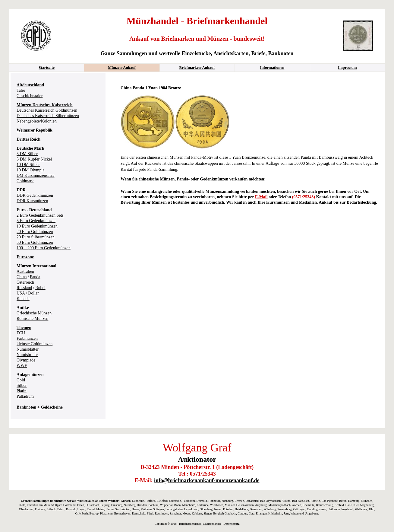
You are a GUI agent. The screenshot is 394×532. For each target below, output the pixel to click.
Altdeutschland (30, 85)
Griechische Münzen (34, 313)
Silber (22, 385)
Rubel (40, 288)
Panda (35, 277)
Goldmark (25, 181)
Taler (21, 90)
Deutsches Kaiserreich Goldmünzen (47, 110)
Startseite (47, 67)
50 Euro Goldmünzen (35, 242)
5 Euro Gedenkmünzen (36, 221)
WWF (22, 366)
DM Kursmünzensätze (36, 175)
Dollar (33, 293)
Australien (25, 271)
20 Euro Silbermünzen (36, 237)
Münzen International (36, 266)
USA (21, 293)
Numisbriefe (27, 355)
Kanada (23, 299)
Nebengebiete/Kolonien (37, 121)
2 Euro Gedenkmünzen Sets (40, 215)
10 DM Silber (28, 165)
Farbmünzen (27, 338)
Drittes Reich (28, 139)
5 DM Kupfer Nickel (34, 159)
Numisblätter (28, 349)
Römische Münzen (32, 319)
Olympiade (26, 360)
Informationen (272, 67)
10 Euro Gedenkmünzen (37, 226)
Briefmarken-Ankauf (197, 67)
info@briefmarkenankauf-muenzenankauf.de (207, 480)
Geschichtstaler (30, 96)
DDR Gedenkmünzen (35, 195)
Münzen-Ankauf (122, 67)
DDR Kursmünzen (32, 201)
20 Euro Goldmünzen (35, 232)
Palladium (25, 396)
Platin (22, 391)
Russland (24, 288)
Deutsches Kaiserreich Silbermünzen (48, 116)
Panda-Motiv (202, 157)
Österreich (25, 282)
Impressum (347, 67)
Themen (24, 328)
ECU (21, 333)
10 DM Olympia (31, 170)
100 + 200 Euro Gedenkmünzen (44, 248)
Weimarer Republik (35, 130)
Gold (21, 380)
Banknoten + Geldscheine (40, 407)
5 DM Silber (27, 154)
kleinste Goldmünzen (35, 344)
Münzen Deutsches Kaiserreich (45, 105)
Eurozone (25, 257)
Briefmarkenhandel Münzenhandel (200, 524)
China (22, 277)
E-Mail (261, 197)
